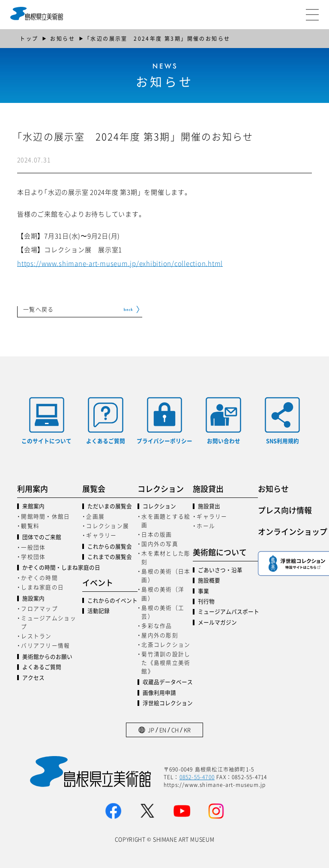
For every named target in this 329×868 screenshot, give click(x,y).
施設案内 (33, 598)
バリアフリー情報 (45, 645)
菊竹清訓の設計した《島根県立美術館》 (166, 662)
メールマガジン (217, 622)
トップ (29, 38)
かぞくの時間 (39, 577)
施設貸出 (209, 506)
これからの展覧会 (110, 547)
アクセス (33, 678)
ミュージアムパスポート (228, 612)
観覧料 (30, 526)
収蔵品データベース (168, 682)
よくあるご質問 (42, 667)
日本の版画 (157, 534)
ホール (206, 526)
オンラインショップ (290, 531)
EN (163, 730)
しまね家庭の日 (42, 587)
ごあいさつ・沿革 (220, 570)
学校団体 (33, 556)
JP (151, 730)
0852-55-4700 (197, 777)
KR (187, 730)
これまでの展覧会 (110, 557)
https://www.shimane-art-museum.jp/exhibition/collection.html (120, 263)
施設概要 (209, 580)
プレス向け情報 (285, 510)
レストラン (36, 636)
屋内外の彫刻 (160, 635)
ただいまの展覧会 (110, 506)
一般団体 (33, 547)
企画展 (95, 516)
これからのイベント (112, 601)
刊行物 (206, 601)
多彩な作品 (157, 625)
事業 (203, 591)
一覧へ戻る (39, 310)
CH (175, 730)
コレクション (159, 506)
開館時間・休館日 (45, 516)
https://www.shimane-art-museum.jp (215, 785)
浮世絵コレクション (168, 703)
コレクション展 (108, 526)
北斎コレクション (166, 644)
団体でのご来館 (42, 537)
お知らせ (63, 38)
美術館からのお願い (47, 657)
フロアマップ (39, 608)
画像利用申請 (159, 693)
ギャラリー (101, 535)
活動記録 (99, 611)
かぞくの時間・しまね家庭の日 (52, 568)
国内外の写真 (160, 544)
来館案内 (33, 506)
